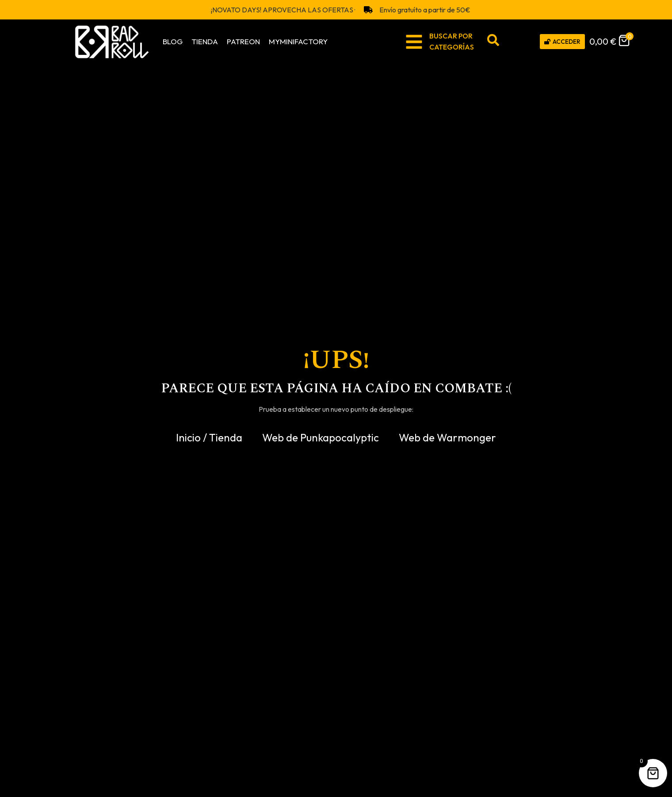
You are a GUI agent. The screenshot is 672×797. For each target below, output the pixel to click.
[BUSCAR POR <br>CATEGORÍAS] (414, 42)
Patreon (243, 41)
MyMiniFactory (298, 41)
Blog (173, 41)
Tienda (205, 41)
